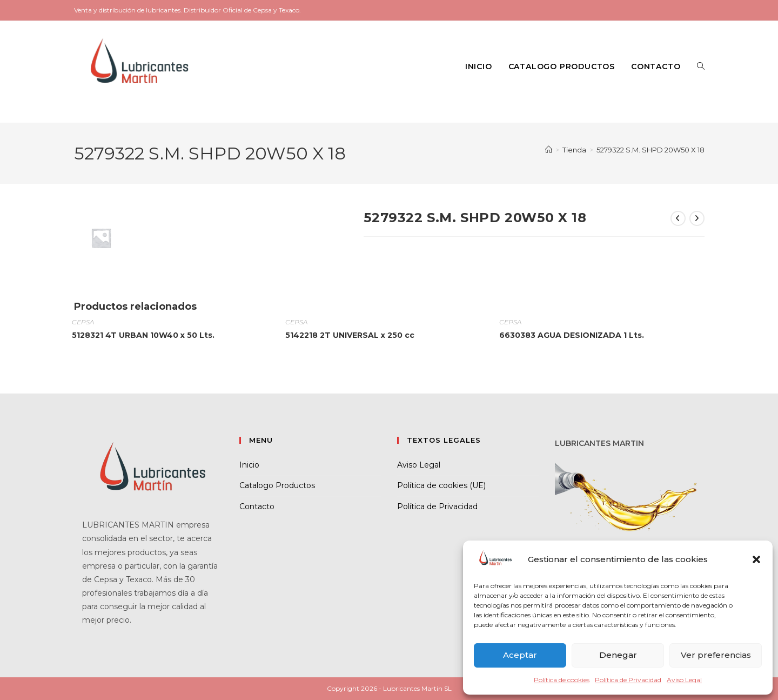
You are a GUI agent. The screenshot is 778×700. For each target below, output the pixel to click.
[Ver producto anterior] (678, 218)
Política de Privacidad (628, 680)
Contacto (257, 506)
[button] (756, 559)
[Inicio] (549, 150)
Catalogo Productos (277, 485)
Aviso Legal (684, 680)
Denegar (618, 655)
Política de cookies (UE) (441, 485)
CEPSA (83, 322)
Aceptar (520, 655)
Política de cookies (562, 680)
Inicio (249, 465)
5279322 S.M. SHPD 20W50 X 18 (650, 150)
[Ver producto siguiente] (697, 218)
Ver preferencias (716, 655)
